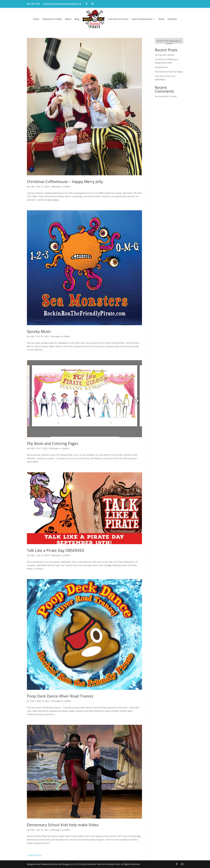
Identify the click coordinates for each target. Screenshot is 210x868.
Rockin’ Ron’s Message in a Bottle (169, 42)
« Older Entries (34, 855)
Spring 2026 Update (164, 55)
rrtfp (32, 187)
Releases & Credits (52, 19)
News (161, 19)
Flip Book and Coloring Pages (53, 443)
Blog (77, 19)
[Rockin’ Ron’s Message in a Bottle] (169, 41)
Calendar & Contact (118, 19)
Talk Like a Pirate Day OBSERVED (56, 550)
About (68, 19)
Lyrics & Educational (142, 19)
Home (36, 19)
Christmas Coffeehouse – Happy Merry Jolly (65, 182)
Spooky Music (39, 331)
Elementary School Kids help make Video (63, 825)
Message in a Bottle (61, 187)
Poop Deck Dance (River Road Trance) (60, 696)
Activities (172, 19)
